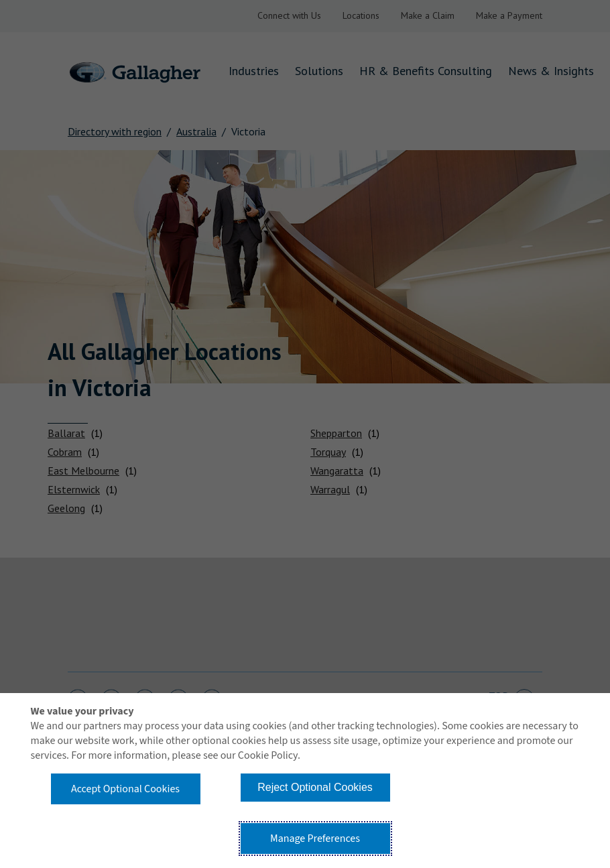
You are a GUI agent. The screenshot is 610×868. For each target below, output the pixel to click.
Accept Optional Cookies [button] (125, 789)
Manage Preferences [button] (315, 839)
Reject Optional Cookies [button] (315, 787)
